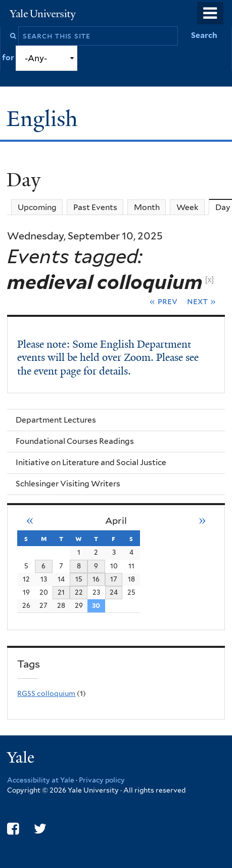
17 (114, 579)
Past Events (95, 207)
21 (61, 592)
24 (114, 592)
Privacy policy (102, 780)
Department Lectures (56, 420)
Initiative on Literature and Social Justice (91, 462)
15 (79, 579)
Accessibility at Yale (41, 780)
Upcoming (37, 207)
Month (147, 207)
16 (96, 579)
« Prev (164, 301)
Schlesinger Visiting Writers (68, 484)
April (116, 521)
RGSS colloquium (46, 693)
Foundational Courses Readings (75, 441)
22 (79, 592)
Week (188, 207)
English (45, 119)
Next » (201, 301)
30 (96, 605)
